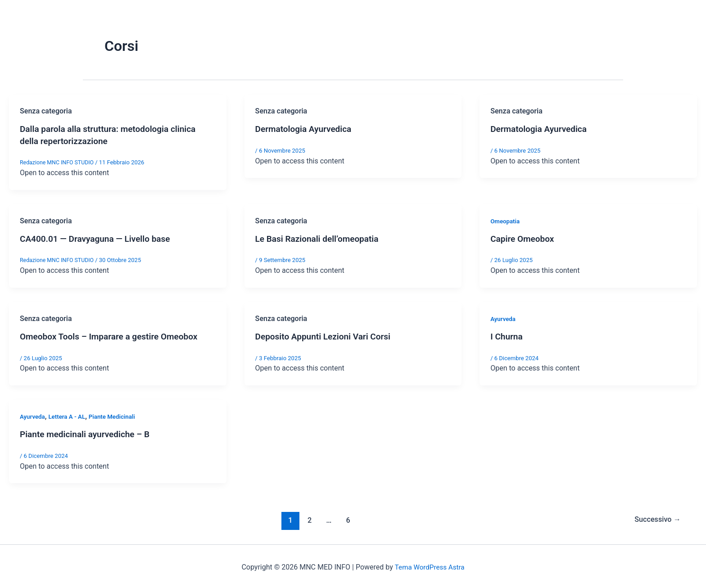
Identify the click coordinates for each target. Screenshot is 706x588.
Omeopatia (506, 220)
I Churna (507, 335)
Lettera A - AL (69, 415)
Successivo (656, 518)
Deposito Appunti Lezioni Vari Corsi (327, 335)
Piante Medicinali (116, 415)
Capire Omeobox (524, 238)
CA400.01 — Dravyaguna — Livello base (99, 238)
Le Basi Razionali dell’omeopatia (320, 238)
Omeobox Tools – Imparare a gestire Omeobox (113, 335)
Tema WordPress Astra (429, 565)
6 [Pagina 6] (347, 518)
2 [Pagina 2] (308, 518)
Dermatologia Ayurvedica (306, 129)
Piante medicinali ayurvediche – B (88, 433)
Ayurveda (504, 318)
